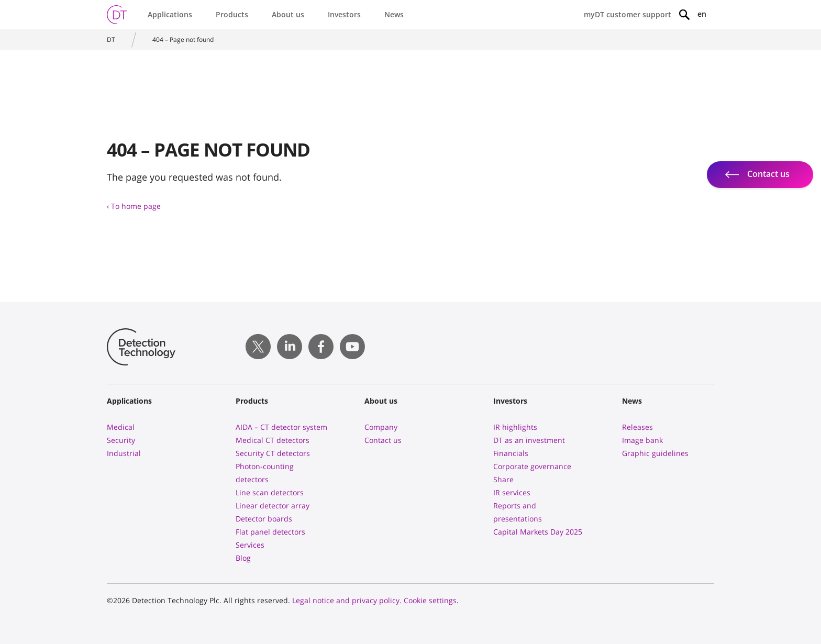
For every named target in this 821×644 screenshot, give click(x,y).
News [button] (394, 14)
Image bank (642, 440)
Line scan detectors (270, 492)
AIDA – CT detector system (281, 427)
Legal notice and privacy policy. (347, 600)
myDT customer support (628, 14)
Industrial (124, 453)
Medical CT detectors (273, 440)
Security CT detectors (273, 453)
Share (503, 479)
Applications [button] (170, 14)
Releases (637, 427)
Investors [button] (344, 14)
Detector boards (264, 519)
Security (121, 440)
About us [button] (288, 14)
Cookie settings (430, 600)
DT (111, 40)
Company (381, 427)
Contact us (383, 440)
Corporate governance (532, 466)
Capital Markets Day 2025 (538, 532)
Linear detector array (273, 506)
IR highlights (515, 427)
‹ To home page (134, 206)
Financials (511, 453)
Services (250, 545)
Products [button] (232, 14)
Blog (243, 558)
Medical (121, 427)
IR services (512, 492)
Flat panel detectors (270, 532)
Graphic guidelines (655, 453)
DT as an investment (529, 440)
